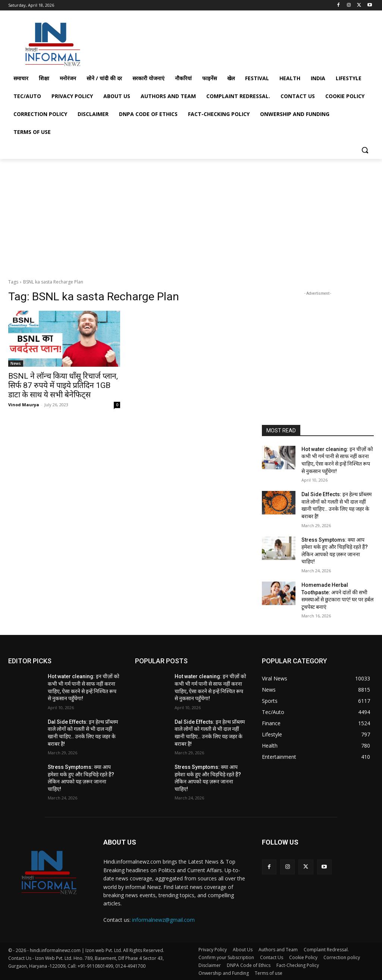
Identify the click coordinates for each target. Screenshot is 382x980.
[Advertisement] (183, 42)
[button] (365, 150)
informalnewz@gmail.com (163, 920)
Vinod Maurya (24, 405)
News (16, 363)
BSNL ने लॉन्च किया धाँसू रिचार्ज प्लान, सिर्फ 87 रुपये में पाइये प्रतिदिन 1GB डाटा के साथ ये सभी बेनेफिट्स (63, 385)
